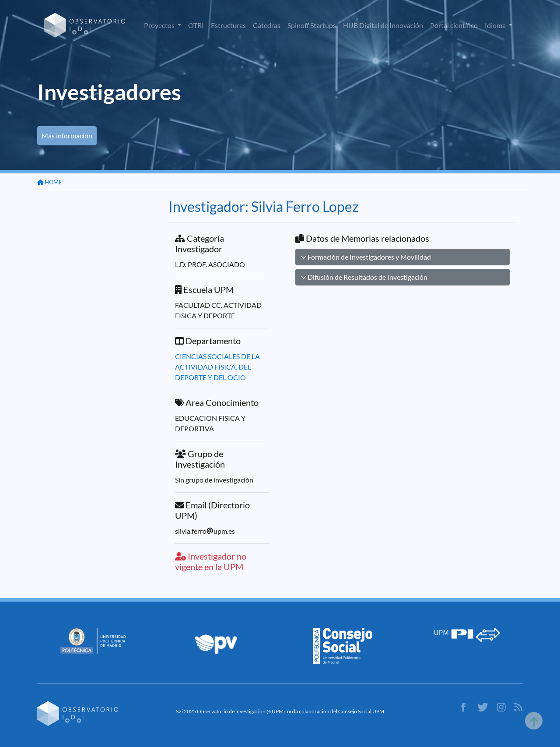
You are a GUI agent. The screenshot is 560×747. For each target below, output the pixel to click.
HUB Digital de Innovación (383, 25)
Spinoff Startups (312, 25)
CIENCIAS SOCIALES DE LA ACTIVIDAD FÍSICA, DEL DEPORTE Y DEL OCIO (217, 367)
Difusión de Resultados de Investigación (364, 277)
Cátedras (267, 25)
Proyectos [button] (160, 25)
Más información (67, 136)
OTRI (196, 25)
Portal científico (454, 25)
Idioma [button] (496, 25)
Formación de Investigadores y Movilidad (366, 257)
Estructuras (228, 25)
